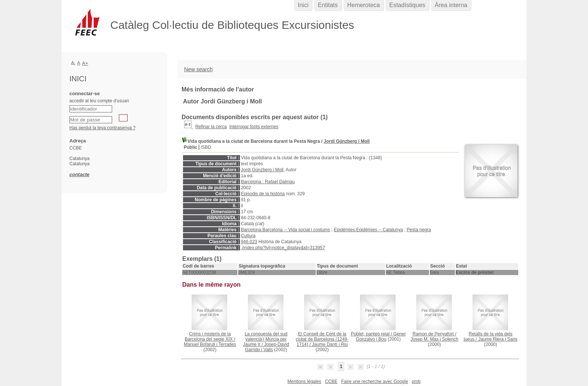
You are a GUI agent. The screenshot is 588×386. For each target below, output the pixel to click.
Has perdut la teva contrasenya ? (102, 128)
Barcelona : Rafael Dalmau (268, 182)
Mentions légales (304, 382)
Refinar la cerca (211, 127)
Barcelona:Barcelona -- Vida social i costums (285, 230)
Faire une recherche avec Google (375, 382)
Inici (303, 5)
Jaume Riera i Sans (498, 339)
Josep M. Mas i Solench (434, 339)
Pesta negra (419, 230)
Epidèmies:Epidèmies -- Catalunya (368, 230)
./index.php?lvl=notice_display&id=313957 (283, 248)
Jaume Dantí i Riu (330, 344)
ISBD (206, 147)
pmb (416, 382)
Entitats (328, 5)
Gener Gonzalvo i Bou (381, 337)
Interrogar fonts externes (254, 127)
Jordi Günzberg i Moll (347, 141)
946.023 (249, 242)
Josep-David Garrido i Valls (267, 347)
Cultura (248, 236)
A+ (85, 63)
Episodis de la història (263, 194)
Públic (190, 147)
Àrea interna (451, 5)
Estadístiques (407, 5)
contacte (79, 174)
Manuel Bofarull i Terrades (210, 344)
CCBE (331, 382)
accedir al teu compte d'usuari (99, 101)
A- (73, 63)
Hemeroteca (364, 5)
